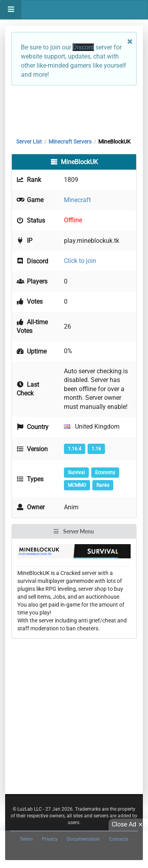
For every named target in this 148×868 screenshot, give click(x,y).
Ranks (103, 485)
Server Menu (73, 531)
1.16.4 (75, 449)
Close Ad (128, 825)
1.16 (96, 449)
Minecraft (77, 200)
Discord (83, 47)
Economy (105, 473)
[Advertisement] (74, 110)
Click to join (80, 261)
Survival (76, 473)
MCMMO (77, 485)
